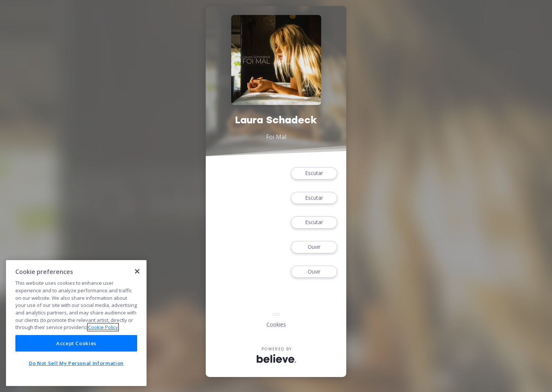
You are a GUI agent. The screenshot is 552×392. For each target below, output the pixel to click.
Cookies (276, 324)
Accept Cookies (76, 343)
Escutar (314, 173)
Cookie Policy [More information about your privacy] (103, 327)
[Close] (137, 271)
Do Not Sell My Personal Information (76, 363)
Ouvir (314, 247)
